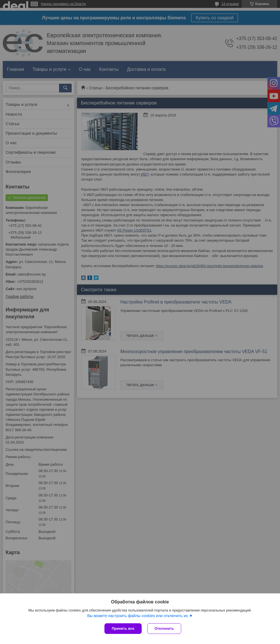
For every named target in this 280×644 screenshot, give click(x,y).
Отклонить (164, 628)
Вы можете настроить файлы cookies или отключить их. (138, 616)
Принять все (123, 628)
